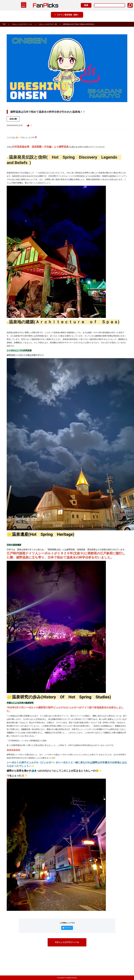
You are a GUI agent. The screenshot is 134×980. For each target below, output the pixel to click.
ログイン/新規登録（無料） (68, 17)
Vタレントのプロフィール (67, 942)
